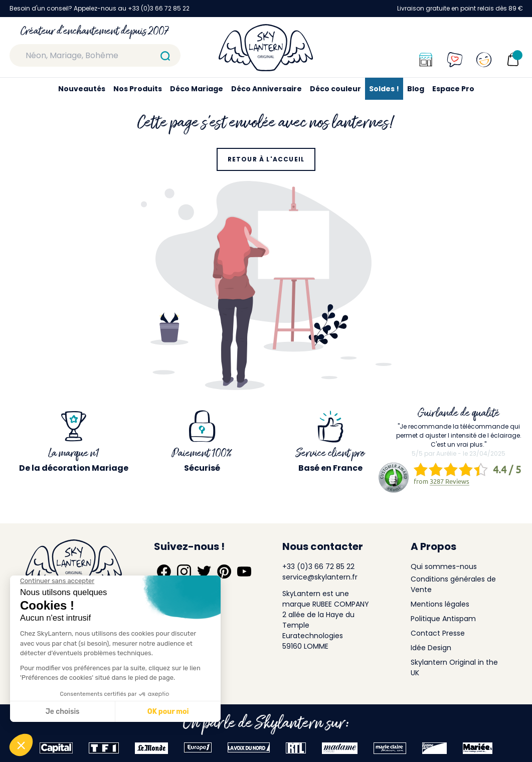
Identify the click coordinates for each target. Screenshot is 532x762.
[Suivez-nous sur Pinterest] (224, 571)
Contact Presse (438, 633)
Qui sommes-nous (444, 566)
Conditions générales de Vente (453, 584)
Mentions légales (440, 604)
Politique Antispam (443, 619)
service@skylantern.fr (320, 577)
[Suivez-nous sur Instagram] (184, 571)
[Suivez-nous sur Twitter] (204, 571)
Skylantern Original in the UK (454, 668)
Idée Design (431, 648)
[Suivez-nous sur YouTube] (244, 571)
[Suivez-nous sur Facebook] (164, 571)
